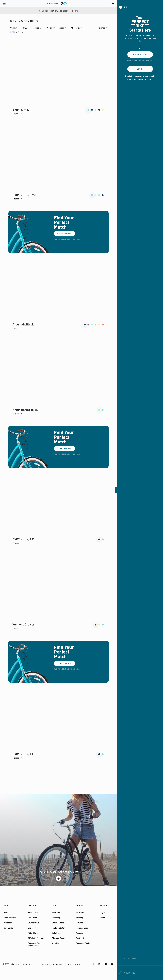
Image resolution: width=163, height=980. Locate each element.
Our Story (32, 928)
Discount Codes (59, 938)
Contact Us (81, 938)
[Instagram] (93, 964)
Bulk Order (57, 933)
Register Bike (82, 928)
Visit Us (55, 943)
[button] (15, 28)
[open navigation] (4, 4)
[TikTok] (99, 964)
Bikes (7, 912)
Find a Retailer (58, 928)
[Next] (114, 11)
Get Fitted (32, 918)
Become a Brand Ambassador (35, 944)
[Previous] (3, 11)
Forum (103, 918)
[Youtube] (112, 964)
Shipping (80, 918)
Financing (56, 918)
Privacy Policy (27, 964)
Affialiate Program (36, 938)
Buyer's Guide (58, 923)
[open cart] (113, 4)
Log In (103, 912)
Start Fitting (65, 234)
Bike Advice (33, 912)
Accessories (9, 923)
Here (76, 11)
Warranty (80, 912)
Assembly (80, 933)
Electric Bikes (10, 918)
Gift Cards (8, 928)
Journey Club (33, 923)
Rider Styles (33, 933)
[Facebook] (106, 964)
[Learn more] (59, 879)
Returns (79, 923)
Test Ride (56, 912)
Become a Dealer (83, 943)
